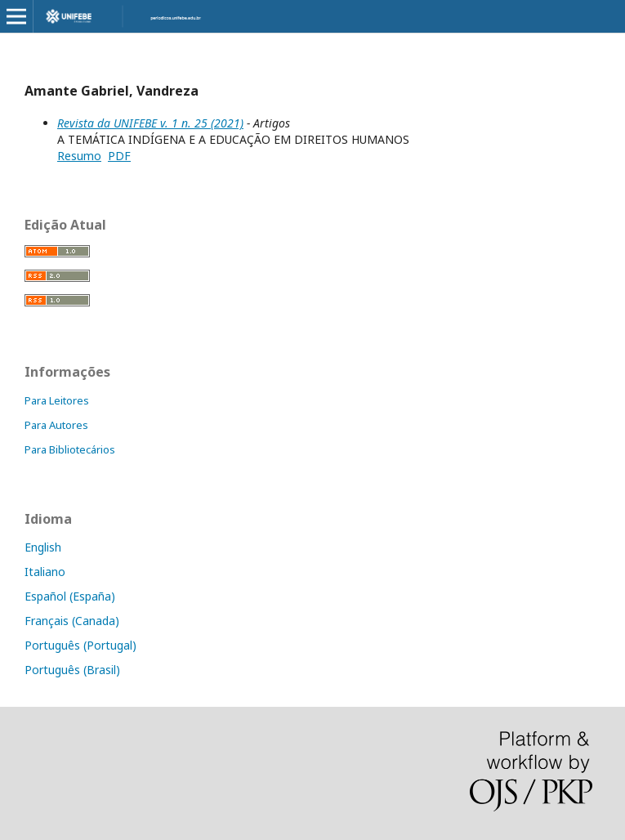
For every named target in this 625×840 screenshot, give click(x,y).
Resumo (79, 156)
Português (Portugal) (80, 645)
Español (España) (70, 596)
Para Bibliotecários (70, 449)
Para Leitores (57, 400)
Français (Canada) (72, 621)
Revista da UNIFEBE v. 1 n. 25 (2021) (150, 123)
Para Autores (56, 425)
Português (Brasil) (72, 670)
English (43, 547)
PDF (119, 156)
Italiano (45, 572)
